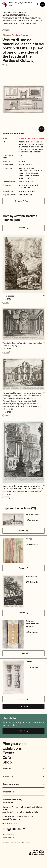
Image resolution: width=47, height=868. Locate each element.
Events (8, 753)
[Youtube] (14, 829)
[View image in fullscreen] (41, 129)
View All (23, 228)
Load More (23, 706)
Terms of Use (8, 838)
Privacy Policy (8, 835)
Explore (23, 531)
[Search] (37, 4)
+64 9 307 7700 (10, 823)
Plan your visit (14, 744)
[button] (23, 270)
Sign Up (23, 731)
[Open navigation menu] (42, 4)
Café (7, 758)
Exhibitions (12, 748)
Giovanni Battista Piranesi (16, 35)
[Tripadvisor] (19, 829)
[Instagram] (9, 829)
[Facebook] (4, 829)
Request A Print (24, 201)
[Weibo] (24, 829)
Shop (7, 762)
